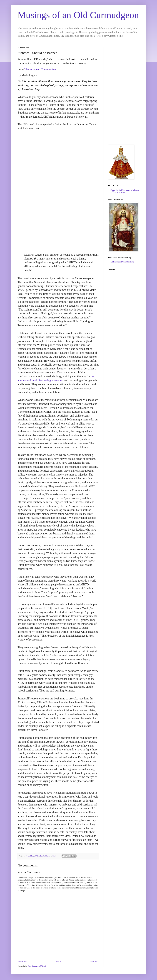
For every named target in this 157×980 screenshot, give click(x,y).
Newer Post (23, 961)
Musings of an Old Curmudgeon (78, 15)
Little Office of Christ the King (122, 262)
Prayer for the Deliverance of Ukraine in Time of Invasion (125, 191)
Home (59, 961)
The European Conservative (40, 69)
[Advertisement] (124, 93)
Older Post (94, 961)
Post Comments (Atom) (37, 966)
